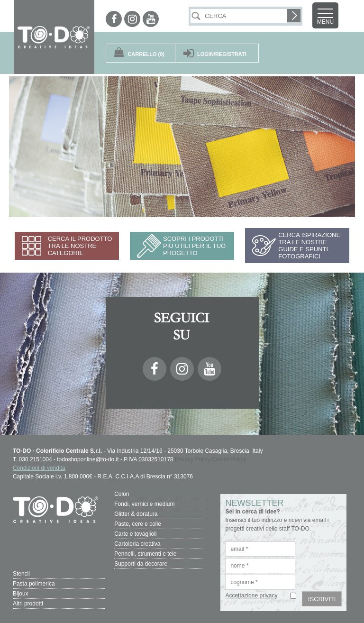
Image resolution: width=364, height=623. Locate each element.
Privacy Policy (193, 459)
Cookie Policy (229, 459)
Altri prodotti (28, 604)
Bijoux (21, 594)
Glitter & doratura (136, 514)
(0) (146, 54)
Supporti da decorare (141, 564)
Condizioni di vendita (39, 468)
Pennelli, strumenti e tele (145, 554)
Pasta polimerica (34, 584)
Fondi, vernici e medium (144, 504)
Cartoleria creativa (137, 544)
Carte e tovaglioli (135, 534)
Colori (122, 494)
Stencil (21, 574)
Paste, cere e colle (138, 524)
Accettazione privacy (251, 596)
